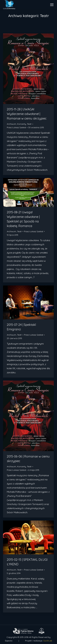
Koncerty (22, 124)
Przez (16, 127)
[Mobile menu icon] (52, 5)
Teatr (29, 124)
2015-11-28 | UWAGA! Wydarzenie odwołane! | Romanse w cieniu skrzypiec (27, 114)
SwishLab (48, 641)
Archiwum (11, 124)
